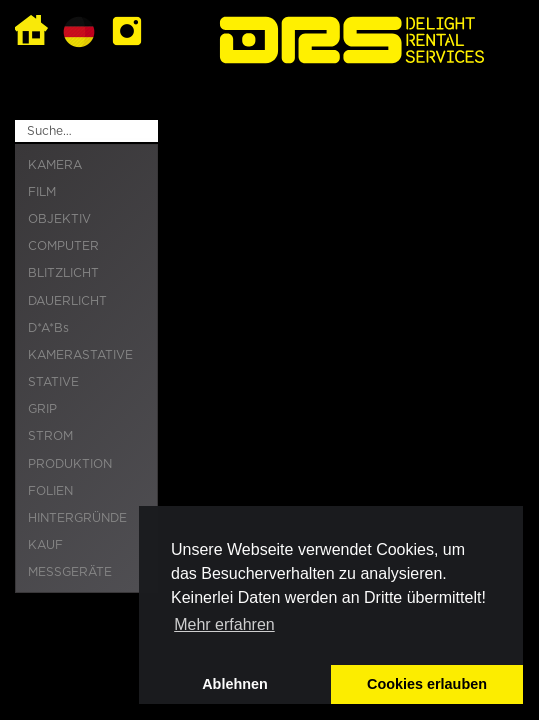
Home (31, 31)
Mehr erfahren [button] (224, 624)
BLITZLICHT (63, 273)
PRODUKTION (70, 464)
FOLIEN (50, 491)
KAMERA (55, 165)
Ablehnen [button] (235, 684)
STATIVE (53, 382)
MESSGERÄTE (70, 572)
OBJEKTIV (59, 219)
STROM (50, 436)
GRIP (42, 409)
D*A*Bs (48, 328)
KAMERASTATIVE (80, 355)
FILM (42, 192)
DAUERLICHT (67, 301)
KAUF (45, 545)
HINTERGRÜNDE (77, 518)
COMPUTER (63, 246)
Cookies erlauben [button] (427, 684)
